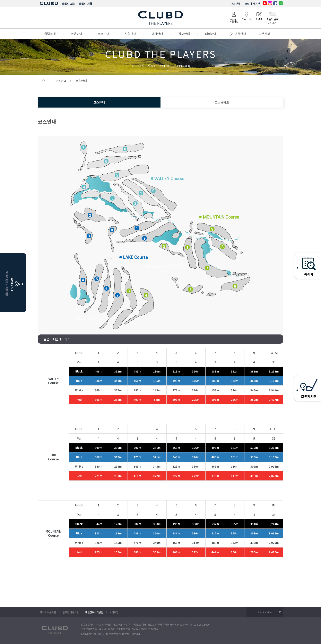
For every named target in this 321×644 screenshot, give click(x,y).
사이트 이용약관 (48, 612)
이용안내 (77, 34)
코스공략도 (222, 102)
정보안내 (184, 34)
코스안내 (104, 34)
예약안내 (157, 34)
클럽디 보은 (69, 4)
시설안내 (130, 34)
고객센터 (264, 34)
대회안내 (236, 4)
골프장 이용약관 (71, 612)
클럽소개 (50, 34)
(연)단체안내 (238, 34)
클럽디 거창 (86, 4)
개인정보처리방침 (94, 612)
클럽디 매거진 (252, 4)
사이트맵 (114, 612)
